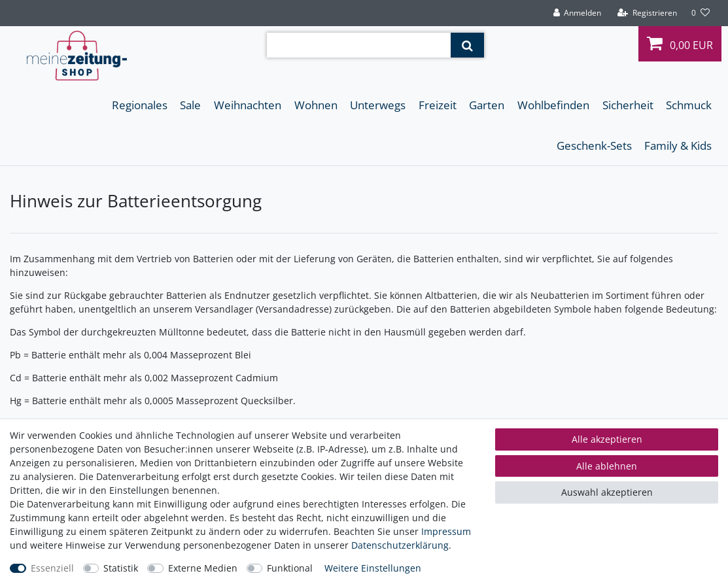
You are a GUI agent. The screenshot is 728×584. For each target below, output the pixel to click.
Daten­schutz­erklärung (400, 545)
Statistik (121, 568)
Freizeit (438, 105)
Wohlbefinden (553, 105)
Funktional (290, 568)
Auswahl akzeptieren (607, 492)
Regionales (140, 105)
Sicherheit (628, 105)
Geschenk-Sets (594, 146)
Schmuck (689, 105)
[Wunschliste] (701, 13)
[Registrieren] (647, 13)
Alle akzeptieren (607, 439)
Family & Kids (678, 146)
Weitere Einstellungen (373, 568)
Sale (190, 105)
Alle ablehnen (607, 466)
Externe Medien (203, 568)
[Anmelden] (577, 13)
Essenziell (52, 568)
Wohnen (316, 105)
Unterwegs (378, 105)
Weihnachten (248, 105)
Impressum (446, 531)
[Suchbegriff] (359, 45)
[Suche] (467, 45)
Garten (487, 105)
